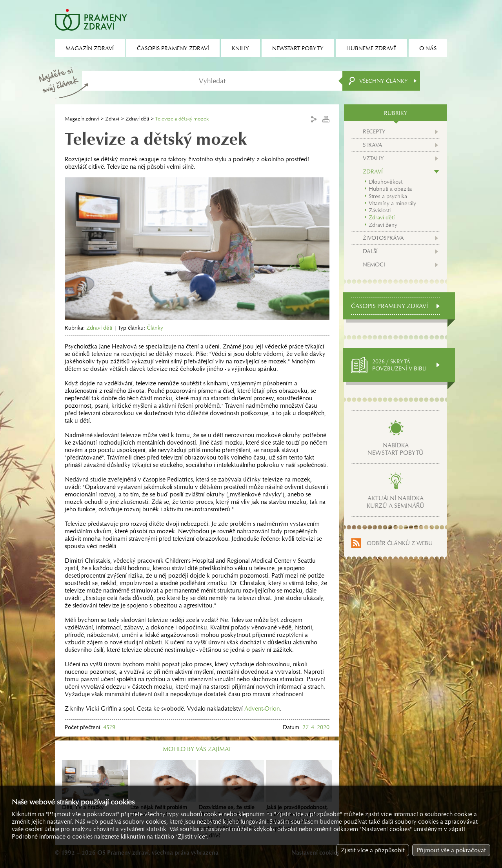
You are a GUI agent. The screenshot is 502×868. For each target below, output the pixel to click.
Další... (372, 251)
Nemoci (374, 264)
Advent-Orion (262, 708)
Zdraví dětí (137, 119)
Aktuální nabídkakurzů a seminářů (396, 502)
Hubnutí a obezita (390, 189)
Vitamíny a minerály (392, 203)
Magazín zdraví (82, 119)
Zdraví (112, 119)
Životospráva (383, 238)
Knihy (240, 48)
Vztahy (373, 158)
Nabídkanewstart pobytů (396, 449)
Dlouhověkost (386, 182)
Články (155, 328)
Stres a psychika (388, 196)
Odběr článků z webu (400, 543)
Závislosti (380, 210)
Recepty (374, 131)
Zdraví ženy (383, 225)
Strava (373, 145)
